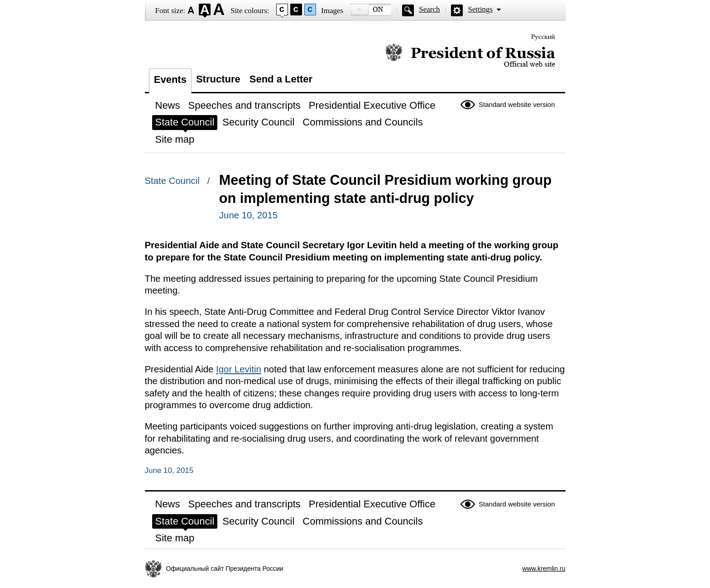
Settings (480, 9)
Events (170, 80)
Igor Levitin (239, 369)
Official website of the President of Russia (470, 55)
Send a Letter (281, 79)
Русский (543, 37)
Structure (218, 79)
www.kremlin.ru (544, 569)
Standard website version (517, 104)
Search (429, 9)
